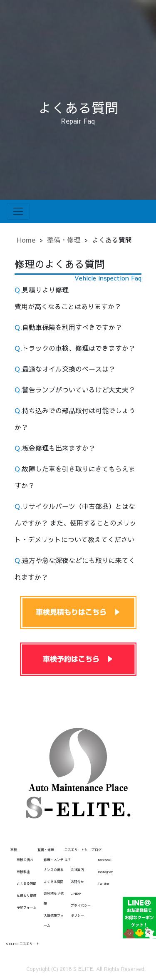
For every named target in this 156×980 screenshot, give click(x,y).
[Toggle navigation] (18, 211)
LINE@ (76, 893)
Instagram (105, 872)
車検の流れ (25, 860)
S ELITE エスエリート (23, 944)
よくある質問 (27, 883)
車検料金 (23, 872)
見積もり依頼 (27, 895)
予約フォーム (27, 907)
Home (26, 240)
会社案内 (77, 870)
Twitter (104, 883)
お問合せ (77, 882)
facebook (105, 860)
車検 (14, 850)
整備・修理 (64, 240)
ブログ (97, 850)
